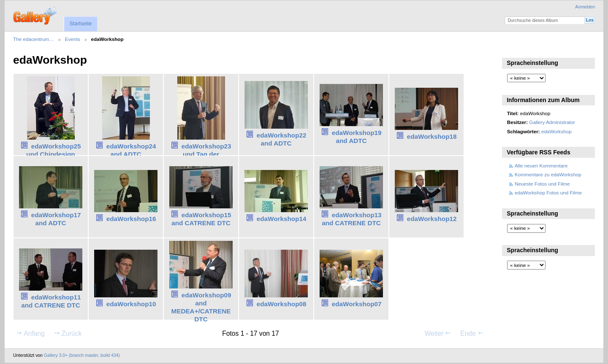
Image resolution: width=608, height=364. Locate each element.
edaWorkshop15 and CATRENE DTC (201, 219)
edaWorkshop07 (357, 304)
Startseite (80, 24)
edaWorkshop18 (432, 136)
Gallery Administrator (552, 122)
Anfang (30, 333)
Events (73, 39)
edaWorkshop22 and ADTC (282, 139)
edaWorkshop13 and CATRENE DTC (351, 219)
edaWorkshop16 (131, 219)
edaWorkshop (556, 131)
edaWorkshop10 (131, 304)
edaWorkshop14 (282, 219)
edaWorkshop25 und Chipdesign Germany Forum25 (52, 154)
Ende (472, 333)
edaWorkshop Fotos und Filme (548, 193)
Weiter (438, 333)
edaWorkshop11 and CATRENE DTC (51, 301)
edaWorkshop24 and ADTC (131, 150)
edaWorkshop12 (432, 219)
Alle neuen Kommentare (541, 166)
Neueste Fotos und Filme (542, 184)
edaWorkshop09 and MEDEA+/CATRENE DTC (201, 307)
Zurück (68, 333)
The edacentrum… (34, 39)
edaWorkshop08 (282, 304)
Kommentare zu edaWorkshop (548, 174)
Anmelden (585, 7)
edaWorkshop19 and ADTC (357, 137)
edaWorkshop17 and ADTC (56, 219)
